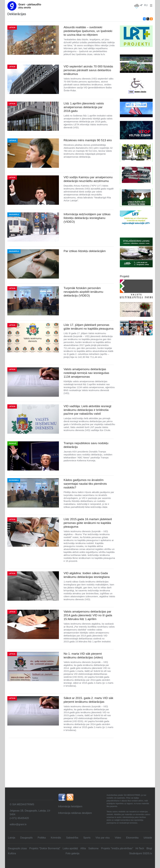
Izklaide (148, 838)
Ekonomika (132, 838)
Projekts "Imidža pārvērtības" (117, 848)
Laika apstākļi (70, 848)
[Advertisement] (80, 764)
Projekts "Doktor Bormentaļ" (45, 848)
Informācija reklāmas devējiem (75, 813)
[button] (150, 5)
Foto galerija (72, 853)
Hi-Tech (140, 848)
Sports (87, 838)
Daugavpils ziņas (17, 848)
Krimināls (56, 838)
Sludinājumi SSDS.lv (141, 853)
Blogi (149, 848)
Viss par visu (102, 838)
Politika (42, 838)
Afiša (83, 848)
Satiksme (93, 848)
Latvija (12, 838)
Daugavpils (26, 838)
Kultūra (12, 853)
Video (118, 838)
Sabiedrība (72, 838)
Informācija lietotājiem (70, 806)
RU (146, 5)
